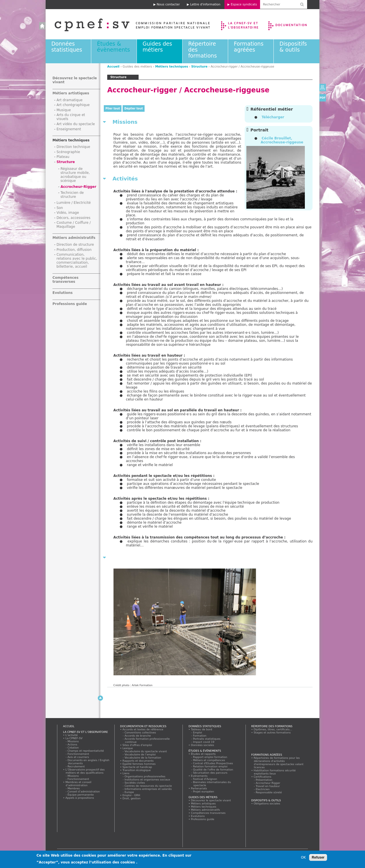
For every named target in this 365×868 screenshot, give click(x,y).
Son (60, 208)
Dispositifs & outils (293, 47)
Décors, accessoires (73, 218)
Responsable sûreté (269, 792)
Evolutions (63, 293)
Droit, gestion (131, 798)
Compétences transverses (65, 280)
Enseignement (69, 129)
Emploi (198, 732)
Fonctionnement (78, 754)
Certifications (262, 777)
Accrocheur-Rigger (78, 187)
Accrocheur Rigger (268, 783)
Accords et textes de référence (143, 729)
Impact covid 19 (204, 742)
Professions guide (70, 304)
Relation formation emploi (210, 766)
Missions (73, 741)
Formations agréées (249, 47)
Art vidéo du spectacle (76, 124)
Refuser (318, 857)
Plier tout (113, 108)
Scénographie (68, 152)
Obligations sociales (267, 803)
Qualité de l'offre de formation (213, 770)
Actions (72, 744)
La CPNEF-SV (74, 738)
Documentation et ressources (293, 24)
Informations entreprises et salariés (148, 789)
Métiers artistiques (71, 93)
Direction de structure (75, 245)
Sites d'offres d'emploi (137, 745)
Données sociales (202, 745)
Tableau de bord (202, 729)
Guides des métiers (157, 47)
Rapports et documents (138, 761)
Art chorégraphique (73, 105)
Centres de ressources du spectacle (148, 786)
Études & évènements (113, 47)
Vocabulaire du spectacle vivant (146, 751)
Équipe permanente (81, 795)
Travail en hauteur (268, 786)
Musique (64, 110)
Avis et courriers (78, 757)
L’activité (72, 735)
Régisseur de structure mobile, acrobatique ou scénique (75, 175)
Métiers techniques (172, 67)
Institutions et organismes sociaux (147, 779)
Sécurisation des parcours (210, 773)
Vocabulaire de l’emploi (140, 754)
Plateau (63, 157)
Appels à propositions (80, 798)
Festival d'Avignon (205, 779)
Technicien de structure (72, 195)
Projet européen (204, 791)
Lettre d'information (205, 4)
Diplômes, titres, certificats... (273, 729)
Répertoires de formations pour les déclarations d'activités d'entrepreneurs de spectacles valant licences (279, 763)
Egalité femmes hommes (139, 764)
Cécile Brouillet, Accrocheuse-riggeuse (282, 140)
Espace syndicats (244, 4)
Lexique (128, 748)
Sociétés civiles (135, 783)
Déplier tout (134, 108)
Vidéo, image (68, 213)
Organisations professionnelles (145, 776)
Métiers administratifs (74, 238)
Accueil (126, 24)
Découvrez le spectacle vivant (211, 800)
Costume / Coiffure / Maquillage (74, 225)
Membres (74, 788)
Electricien (263, 789)
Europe (129, 792)
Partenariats (199, 788)
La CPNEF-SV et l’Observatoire (240, 24)
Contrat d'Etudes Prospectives (213, 763)
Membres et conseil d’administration (78, 784)
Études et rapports (203, 754)
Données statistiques (67, 47)
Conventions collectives (140, 732)
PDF (323, 98)
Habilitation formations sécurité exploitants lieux (275, 772)
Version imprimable (323, 88)
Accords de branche (138, 736)
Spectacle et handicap (137, 767)
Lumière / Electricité (74, 203)
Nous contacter (168, 4)
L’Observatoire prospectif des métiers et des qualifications (85, 771)
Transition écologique (137, 770)
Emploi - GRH (131, 795)
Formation (200, 736)
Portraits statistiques (207, 739)
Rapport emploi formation (210, 757)
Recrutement (76, 766)
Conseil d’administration (84, 791)
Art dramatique (69, 100)
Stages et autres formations (272, 732)
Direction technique (73, 147)
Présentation (264, 780)
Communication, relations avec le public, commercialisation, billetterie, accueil (77, 261)
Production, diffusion (74, 250)
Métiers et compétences (209, 760)
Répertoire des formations (272, 726)
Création (73, 748)
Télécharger (273, 117)
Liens (126, 773)
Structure (199, 67)
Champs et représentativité (86, 751)
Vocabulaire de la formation (143, 758)
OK (303, 857)
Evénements (199, 776)
